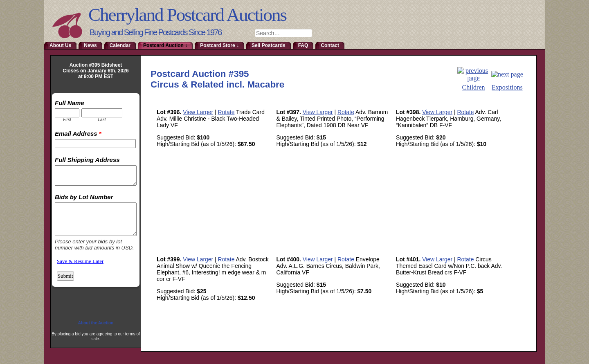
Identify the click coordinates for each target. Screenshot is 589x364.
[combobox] (283, 33)
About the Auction (96, 323)
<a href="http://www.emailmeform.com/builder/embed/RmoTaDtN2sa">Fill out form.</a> (96, 203)
